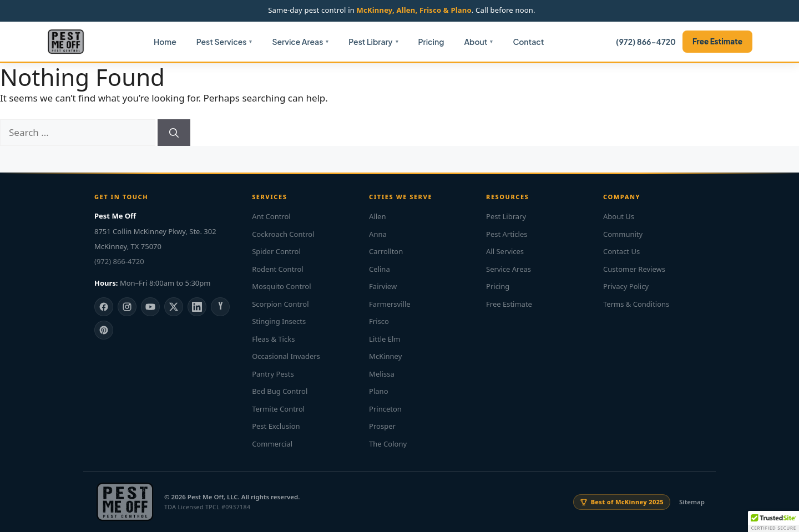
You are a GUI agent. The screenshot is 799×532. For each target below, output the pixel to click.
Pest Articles (507, 234)
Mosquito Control (281, 286)
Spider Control (276, 251)
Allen (377, 216)
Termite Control (278, 409)
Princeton (385, 409)
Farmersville (390, 304)
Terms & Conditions (636, 304)
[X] (174, 307)
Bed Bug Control (280, 391)
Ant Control (271, 216)
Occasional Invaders (286, 356)
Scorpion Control (280, 304)
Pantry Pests (273, 374)
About (476, 42)
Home (165, 42)
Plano (378, 391)
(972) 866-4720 (646, 42)
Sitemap (692, 502)
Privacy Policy (626, 286)
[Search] (174, 133)
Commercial (272, 444)
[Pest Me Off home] (66, 42)
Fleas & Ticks (273, 339)
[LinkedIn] (197, 307)
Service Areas (297, 42)
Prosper (382, 426)
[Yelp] (220, 307)
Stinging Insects (279, 321)
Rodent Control (278, 269)
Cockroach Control (283, 234)
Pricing (431, 42)
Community (623, 234)
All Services (505, 251)
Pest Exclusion (276, 426)
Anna (378, 234)
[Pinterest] (104, 330)
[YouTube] (150, 307)
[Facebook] (104, 307)
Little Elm (385, 339)
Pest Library (370, 42)
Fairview (383, 286)
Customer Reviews (634, 269)
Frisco (379, 321)
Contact (528, 42)
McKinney (385, 356)
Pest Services (222, 42)
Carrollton (386, 251)
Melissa (382, 374)
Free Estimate (717, 41)
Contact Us (621, 251)
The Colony (388, 444)
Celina (380, 269)
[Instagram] (127, 307)
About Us (619, 216)
